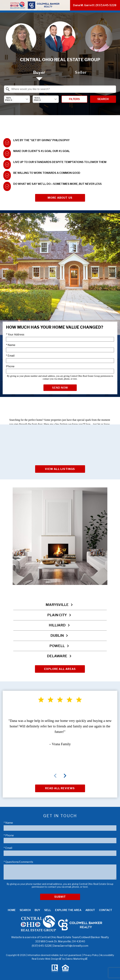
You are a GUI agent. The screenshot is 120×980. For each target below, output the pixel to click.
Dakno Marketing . (77, 959)
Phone (10, 366)
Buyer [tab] (39, 72)
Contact (106, 910)
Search (103, 99)
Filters (74, 99)
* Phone (9, 835)
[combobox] (60, 89)
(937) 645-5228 (41, 946)
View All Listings (60, 469)
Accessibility (107, 955)
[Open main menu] (4, 5)
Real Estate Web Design (46, 959)
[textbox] (62, 89)
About (90, 910)
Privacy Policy (91, 955)
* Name (11, 345)
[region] (60, 748)
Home (12, 910)
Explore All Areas (60, 669)
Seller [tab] (81, 72)
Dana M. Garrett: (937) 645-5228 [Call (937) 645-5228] (95, 5)
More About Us (60, 198)
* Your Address (15, 335)
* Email (10, 356)
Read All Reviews (60, 788)
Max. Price (37, 99)
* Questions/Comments (18, 862)
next (65, 776)
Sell (48, 910)
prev (55, 776)
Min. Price (9, 99)
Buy (37, 910)
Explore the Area (68, 910)
